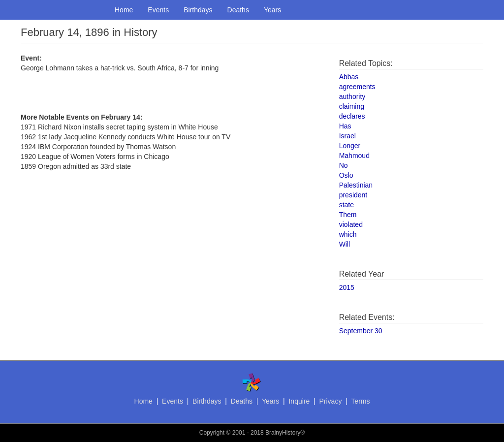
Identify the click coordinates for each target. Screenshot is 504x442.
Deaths (238, 10)
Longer (350, 146)
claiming (352, 106)
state (346, 205)
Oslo (346, 175)
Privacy (330, 401)
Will (345, 244)
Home (124, 10)
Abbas (349, 77)
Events (158, 10)
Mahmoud (354, 156)
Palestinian (356, 185)
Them (348, 215)
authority (352, 96)
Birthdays (198, 10)
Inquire (299, 401)
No (344, 165)
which (348, 234)
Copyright (212, 433)
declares (352, 116)
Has (345, 126)
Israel (347, 136)
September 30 (361, 331)
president (353, 195)
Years (272, 10)
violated (351, 224)
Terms (360, 401)
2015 (347, 287)
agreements (357, 87)
